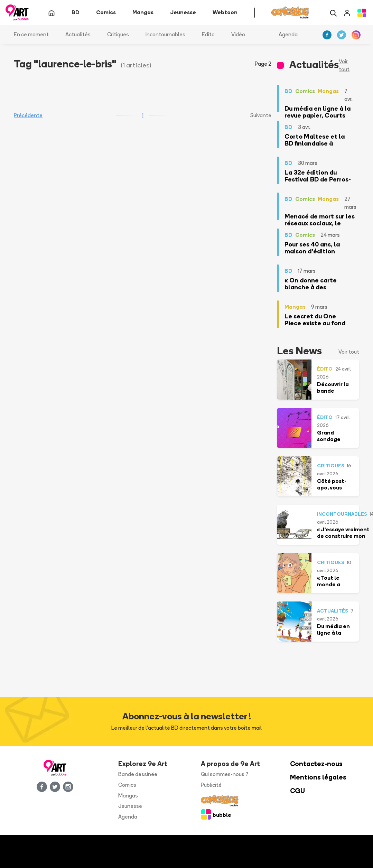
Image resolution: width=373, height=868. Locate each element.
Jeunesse (130, 806)
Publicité (211, 785)
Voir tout (344, 66)
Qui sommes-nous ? (225, 774)
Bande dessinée (138, 774)
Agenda (288, 34)
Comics (127, 785)
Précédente (28, 115)
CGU (297, 791)
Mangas (128, 796)
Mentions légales (318, 778)
